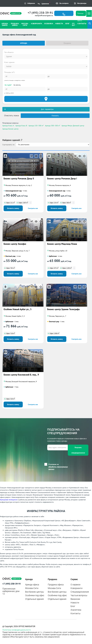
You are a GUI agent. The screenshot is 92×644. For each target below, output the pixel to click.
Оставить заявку (13, 208)
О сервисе (75, 585)
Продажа (67, 43)
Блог (73, 606)
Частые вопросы (79, 595)
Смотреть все (33, 208)
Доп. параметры (47, 109)
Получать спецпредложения (78, 450)
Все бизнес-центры (35, 592)
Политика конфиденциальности (17, 630)
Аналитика (76, 610)
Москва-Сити (32, 588)
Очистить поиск (12, 116)
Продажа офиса (56, 585)
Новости (75, 603)
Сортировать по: (9, 145)
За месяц (17, 85)
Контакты (76, 613)
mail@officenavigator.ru (44, 16)
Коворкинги (76, 588)
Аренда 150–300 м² (36, 126)
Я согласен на (58, 467)
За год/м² (8, 85)
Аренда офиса (32, 585)
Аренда (24, 43)
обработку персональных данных (58, 468)
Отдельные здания (34, 599)
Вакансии (75, 599)
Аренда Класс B (21, 126)
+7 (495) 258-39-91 (40, 13)
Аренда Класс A (8, 126)
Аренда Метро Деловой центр (73, 126)
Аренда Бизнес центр (10, 129)
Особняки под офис (35, 595)
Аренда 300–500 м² (53, 126)
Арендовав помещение (9, 500)
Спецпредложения (80, 592)
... (30, 202)
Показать (55, 116)
